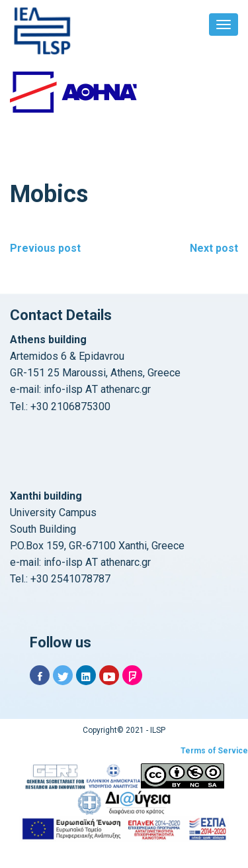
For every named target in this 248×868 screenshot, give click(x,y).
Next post (214, 248)
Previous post (45, 248)
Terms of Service (214, 751)
